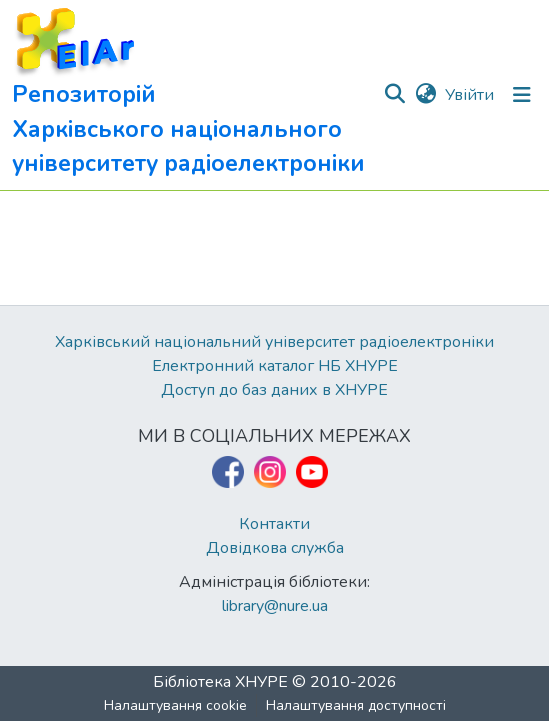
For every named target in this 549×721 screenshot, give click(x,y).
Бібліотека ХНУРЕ (220, 682)
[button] (197, 95)
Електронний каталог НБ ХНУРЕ (275, 366)
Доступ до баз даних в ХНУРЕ (274, 390)
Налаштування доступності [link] (356, 705)
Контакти (274, 524)
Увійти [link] (469, 95)
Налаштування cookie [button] (175, 705)
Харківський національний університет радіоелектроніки (274, 342)
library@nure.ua (275, 606)
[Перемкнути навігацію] (522, 95)
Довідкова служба (275, 548)
